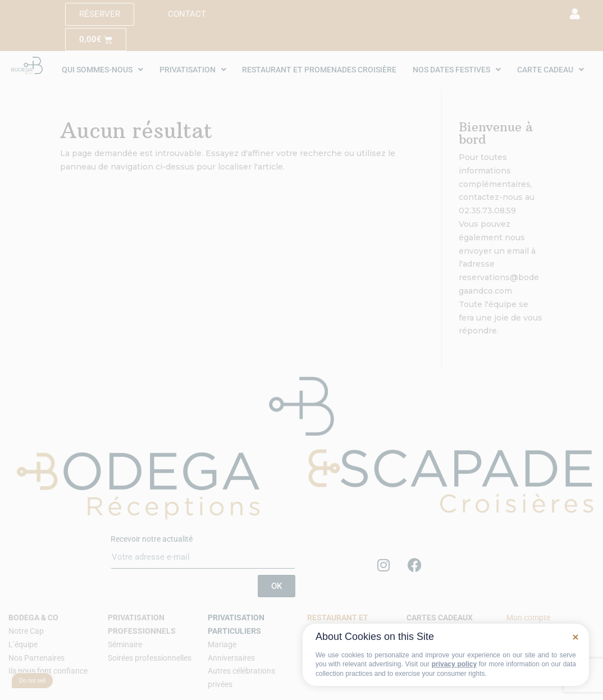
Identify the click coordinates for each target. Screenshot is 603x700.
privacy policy (454, 664)
